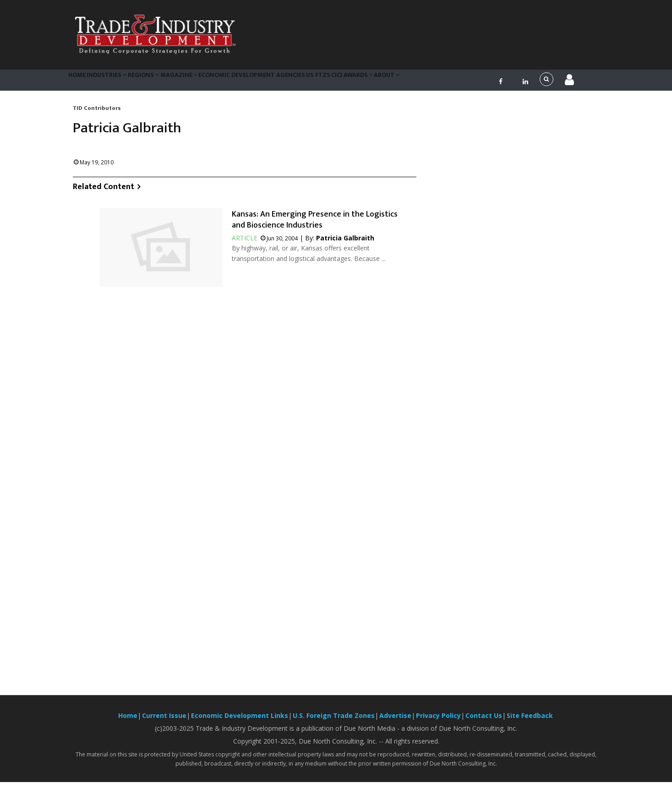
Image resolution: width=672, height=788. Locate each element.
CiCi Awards (393, 82)
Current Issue (164, 721)
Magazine (203, 82)
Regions (161, 82)
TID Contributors (97, 114)
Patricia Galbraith (345, 244)
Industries (118, 82)
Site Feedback (530, 721)
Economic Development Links (240, 721)
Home (81, 82)
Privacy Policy (438, 721)
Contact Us (484, 721)
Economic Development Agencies (280, 82)
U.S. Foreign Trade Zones (334, 721)
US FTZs (352, 82)
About (434, 82)
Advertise (395, 721)
